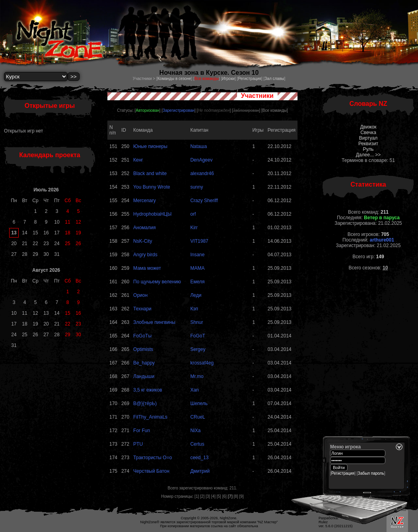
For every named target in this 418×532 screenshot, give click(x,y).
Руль (368, 149)
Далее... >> (368, 155)
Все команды (275, 110)
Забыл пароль (371, 473)
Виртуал (368, 138)
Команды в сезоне (174, 79)
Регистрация (249, 79)
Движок (368, 127)
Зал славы (274, 79)
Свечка (368, 133)
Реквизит (368, 144)
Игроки (228, 79)
